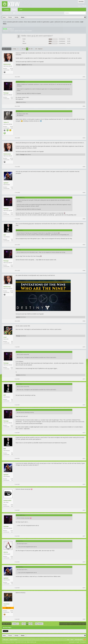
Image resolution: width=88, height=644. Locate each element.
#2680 (84, 619)
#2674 (84, 458)
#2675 (84, 484)
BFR (5, 235)
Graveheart (6, 604)
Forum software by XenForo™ (14, 642)
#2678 (84, 562)
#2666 (84, 219)
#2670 (84, 347)
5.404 (12, 557)
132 (23, 49)
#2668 (84, 271)
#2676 (84, 510)
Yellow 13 (18, 102)
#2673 (84, 433)
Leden (21, 10)
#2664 (84, 167)
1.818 (12, 505)
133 (25, 49)
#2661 (84, 77)
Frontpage (6, 10)
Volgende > (40, 49)
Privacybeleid (83, 642)
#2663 (84, 138)
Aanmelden (81, 1)
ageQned (24, 65)
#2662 (84, 106)
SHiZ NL (6, 552)
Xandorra (18, 375)
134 (27, 49)
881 (12, 239)
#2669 (84, 321)
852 (12, 342)
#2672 (84, 405)
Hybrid (23, 31)
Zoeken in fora (8, 13)
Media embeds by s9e (32, 642)
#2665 (84, 193)
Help (68, 640)
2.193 (12, 187)
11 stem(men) (62, 43)
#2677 (84, 536)
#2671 (84, 379)
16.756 (11, 69)
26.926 (11, 127)
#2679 (84, 588)
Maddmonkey (7, 64)
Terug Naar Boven (79, 640)
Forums (14, 10)
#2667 (84, 245)
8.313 (12, 97)
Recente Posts (18, 13)
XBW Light (5, 640)
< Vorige (14, 49)
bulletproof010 (7, 500)
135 (29, 49)
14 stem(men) (62, 39)
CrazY (17, 155)
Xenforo (16, 640)
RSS (85, 640)
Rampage (18, 65)
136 (32, 49)
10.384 (11, 611)
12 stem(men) (62, 41)
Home (72, 640)
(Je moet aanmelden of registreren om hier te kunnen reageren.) (73, 624)
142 (36, 49)
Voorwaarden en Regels (74, 642)
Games (12, 31)
